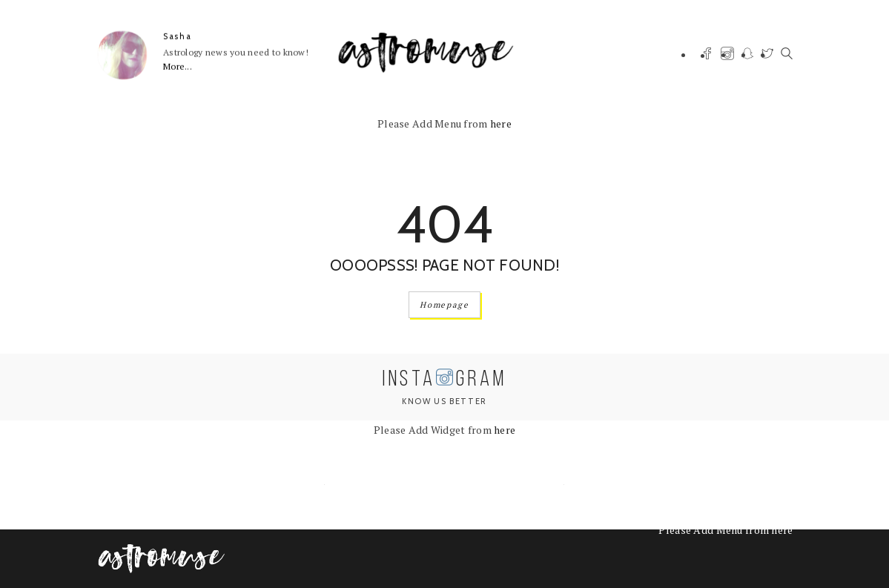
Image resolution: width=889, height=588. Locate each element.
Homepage (444, 305)
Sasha (177, 36)
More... (178, 66)
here (501, 123)
